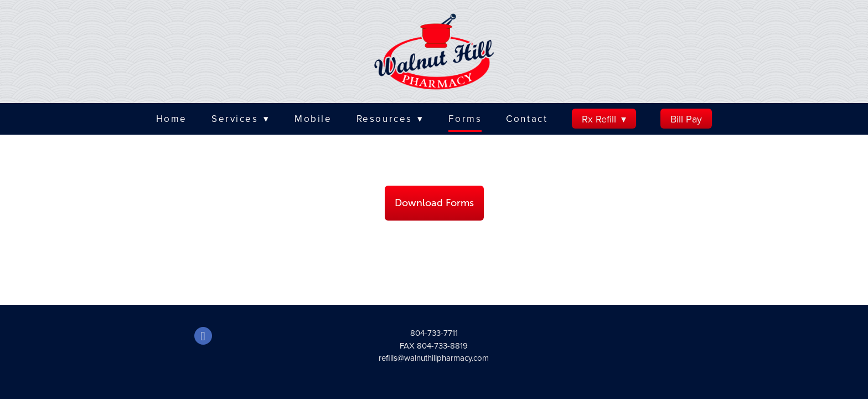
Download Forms (434, 203)
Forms (465, 119)
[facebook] (203, 336)
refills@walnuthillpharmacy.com (434, 358)
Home (172, 119)
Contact (527, 119)
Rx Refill (604, 119)
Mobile (313, 119)
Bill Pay (686, 119)
